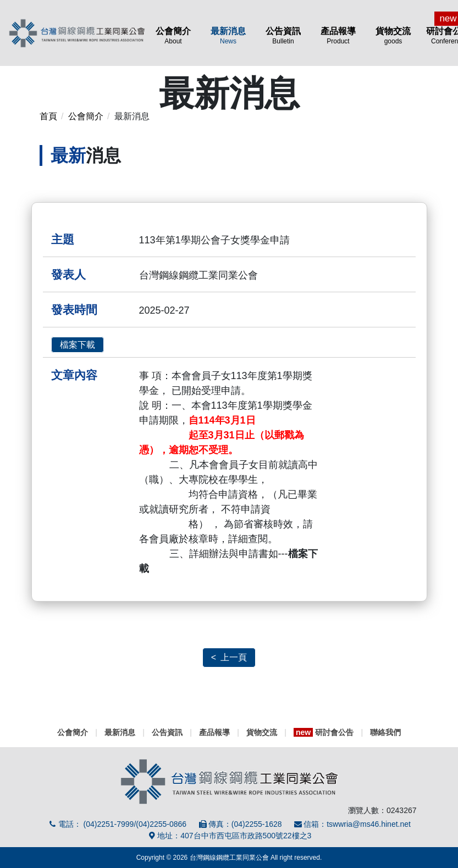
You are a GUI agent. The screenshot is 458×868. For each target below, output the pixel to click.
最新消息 (228, 35)
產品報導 (338, 35)
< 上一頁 (229, 657)
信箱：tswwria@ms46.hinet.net (352, 824)
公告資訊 (283, 35)
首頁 (48, 116)
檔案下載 (78, 345)
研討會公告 (324, 732)
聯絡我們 (385, 732)
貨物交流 (393, 35)
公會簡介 (173, 35)
